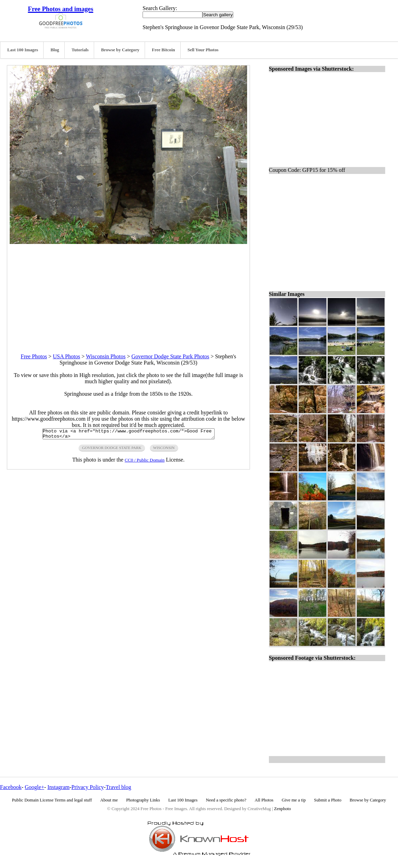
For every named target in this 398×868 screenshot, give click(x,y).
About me (109, 800)
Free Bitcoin (164, 50)
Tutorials (80, 50)
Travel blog (118, 787)
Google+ (35, 787)
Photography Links (143, 800)
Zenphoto (283, 809)
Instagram (58, 787)
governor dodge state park (112, 450)
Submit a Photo (328, 800)
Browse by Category (120, 50)
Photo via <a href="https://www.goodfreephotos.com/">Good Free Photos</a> (129, 435)
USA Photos (67, 356)
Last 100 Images (23, 50)
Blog (55, 50)
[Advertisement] (128, 292)
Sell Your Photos (203, 50)
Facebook (11, 787)
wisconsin (164, 450)
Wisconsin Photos (106, 356)
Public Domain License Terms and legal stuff (52, 800)
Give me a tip (294, 800)
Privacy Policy (88, 787)
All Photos (264, 800)
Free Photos (34, 356)
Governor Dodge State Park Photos (170, 356)
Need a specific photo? (226, 800)
